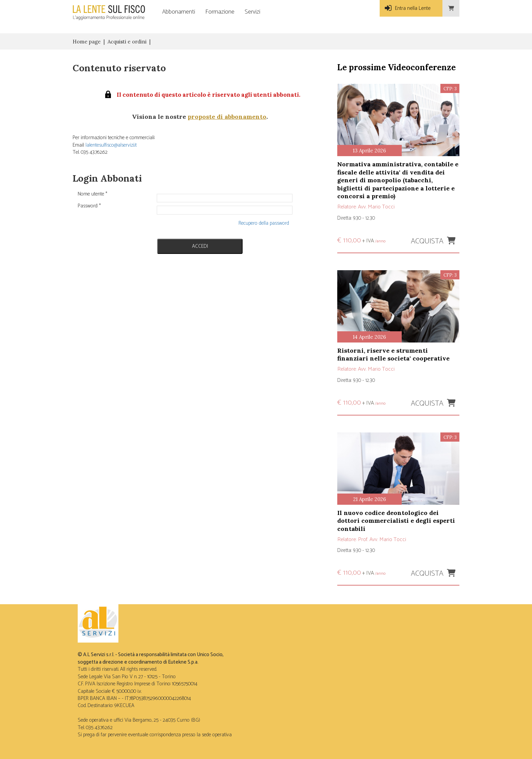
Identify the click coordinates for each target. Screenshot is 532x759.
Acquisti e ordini (127, 42)
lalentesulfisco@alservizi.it (111, 145)
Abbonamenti (179, 12)
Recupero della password (264, 223)
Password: (89, 206)
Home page (87, 42)
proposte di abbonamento (227, 117)
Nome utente (92, 194)
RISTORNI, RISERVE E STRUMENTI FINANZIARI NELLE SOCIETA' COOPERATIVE (393, 354)
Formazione (220, 12)
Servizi (252, 12)
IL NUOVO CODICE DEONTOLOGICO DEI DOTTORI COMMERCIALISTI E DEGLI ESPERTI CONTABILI (396, 521)
